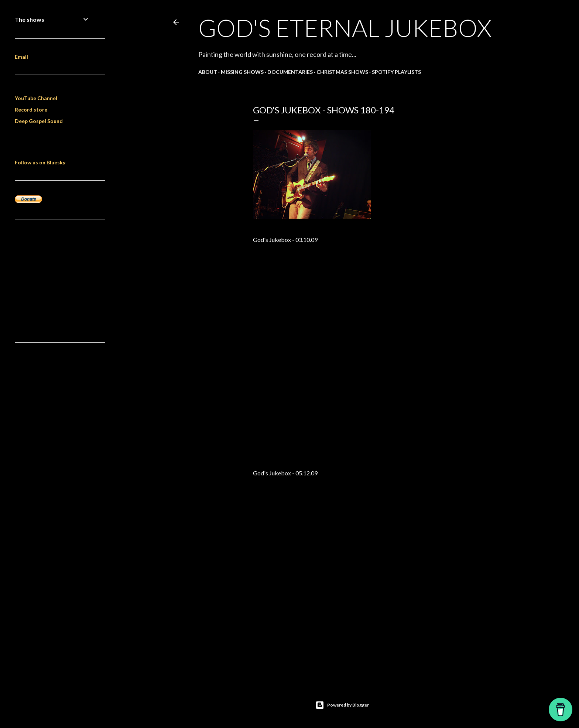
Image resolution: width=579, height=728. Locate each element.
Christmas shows (342, 72)
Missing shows (242, 72)
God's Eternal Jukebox (345, 28)
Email (21, 57)
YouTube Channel (36, 98)
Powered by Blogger (342, 705)
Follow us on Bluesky (40, 162)
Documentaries (290, 72)
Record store (31, 110)
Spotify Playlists (396, 72)
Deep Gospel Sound (39, 121)
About (208, 72)
